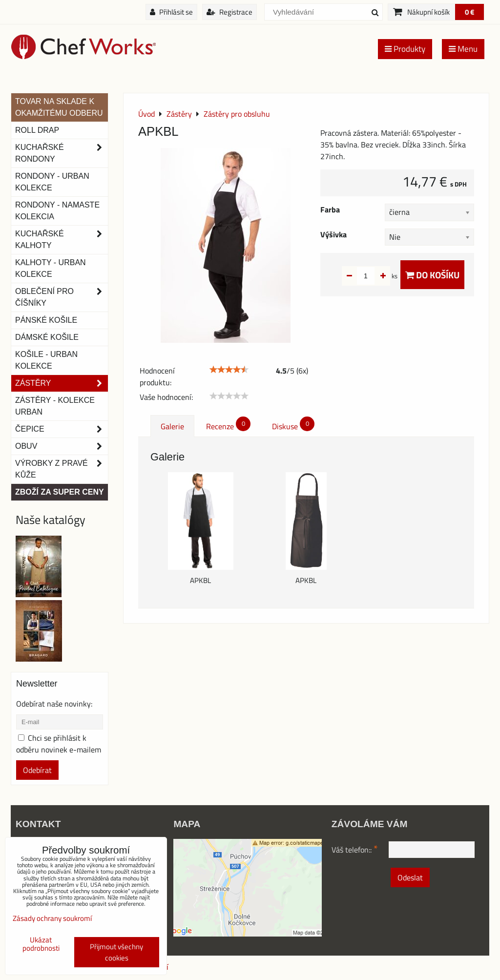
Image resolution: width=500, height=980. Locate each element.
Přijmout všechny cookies (116, 952)
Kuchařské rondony (62, 153)
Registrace (229, 12)
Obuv (62, 446)
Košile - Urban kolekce (46, 360)
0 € (469, 12)
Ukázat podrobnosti (41, 944)
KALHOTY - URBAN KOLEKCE (51, 268)
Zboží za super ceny (60, 492)
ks (379, 276)
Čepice (62, 429)
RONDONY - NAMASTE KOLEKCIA (57, 211)
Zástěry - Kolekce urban (55, 406)
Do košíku (432, 275)
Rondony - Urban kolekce (52, 182)
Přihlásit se (171, 12)
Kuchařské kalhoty (62, 240)
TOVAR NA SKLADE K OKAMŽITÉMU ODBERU (59, 107)
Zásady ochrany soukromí (52, 918)
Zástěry (62, 383)
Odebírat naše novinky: (54, 704)
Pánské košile (46, 320)
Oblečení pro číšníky (62, 297)
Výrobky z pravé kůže (62, 469)
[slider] (229, 370)
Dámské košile (47, 337)
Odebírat (37, 770)
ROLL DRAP (37, 130)
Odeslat (410, 877)
